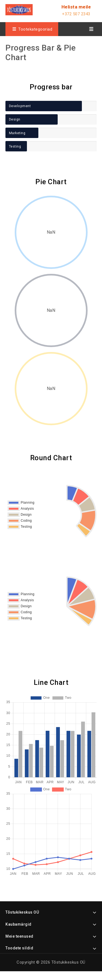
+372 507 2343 (76, 14)
